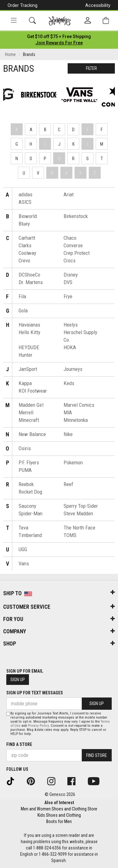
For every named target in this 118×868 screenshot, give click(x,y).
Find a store (19, 744)
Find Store (97, 755)
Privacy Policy (38, 726)
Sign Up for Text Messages (35, 693)
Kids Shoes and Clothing (59, 815)
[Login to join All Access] (59, 36)
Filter (91, 68)
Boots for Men (59, 821)
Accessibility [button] (98, 5)
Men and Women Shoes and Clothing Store (59, 809)
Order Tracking (22, 5)
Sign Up (18, 680)
